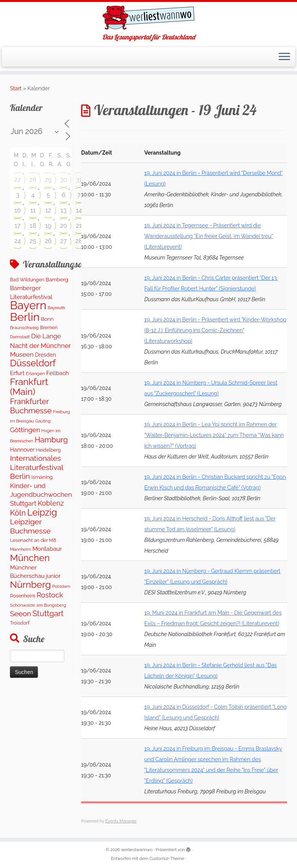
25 (33, 241)
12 (48, 210)
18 (33, 226)
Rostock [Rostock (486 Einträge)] (50, 595)
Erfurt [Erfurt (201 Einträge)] (17, 373)
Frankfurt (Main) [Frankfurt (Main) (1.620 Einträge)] (29, 387)
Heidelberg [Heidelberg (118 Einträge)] (48, 450)
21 (79, 226)
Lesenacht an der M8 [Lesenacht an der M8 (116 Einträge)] (33, 540)
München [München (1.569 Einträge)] (30, 558)
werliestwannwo (137, 850)
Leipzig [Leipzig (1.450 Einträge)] (42, 512)
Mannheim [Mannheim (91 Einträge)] (20, 549)
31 (79, 180)
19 (48, 226)
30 (64, 180)
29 (48, 180)
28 (33, 180)
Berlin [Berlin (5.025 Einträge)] (25, 317)
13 (63, 210)
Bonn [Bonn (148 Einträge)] (47, 319)
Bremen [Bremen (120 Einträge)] (49, 327)
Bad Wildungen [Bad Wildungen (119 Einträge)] (27, 280)
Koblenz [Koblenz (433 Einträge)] (51, 503)
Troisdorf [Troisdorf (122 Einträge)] (20, 623)
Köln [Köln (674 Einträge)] (18, 513)
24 (17, 241)
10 (18, 210)
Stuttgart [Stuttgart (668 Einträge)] (48, 613)
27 (18, 180)
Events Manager (121, 821)
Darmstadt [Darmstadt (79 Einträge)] (20, 337)
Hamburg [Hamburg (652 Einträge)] (51, 440)
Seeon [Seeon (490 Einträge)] (20, 613)
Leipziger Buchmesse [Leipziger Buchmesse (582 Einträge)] (30, 526)
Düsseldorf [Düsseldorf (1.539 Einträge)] (33, 363)
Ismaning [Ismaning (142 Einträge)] (42, 477)
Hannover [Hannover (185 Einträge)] (22, 449)
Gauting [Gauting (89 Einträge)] (43, 421)
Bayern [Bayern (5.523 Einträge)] (28, 305)
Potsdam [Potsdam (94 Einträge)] (61, 586)
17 (17, 226)
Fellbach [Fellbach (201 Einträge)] (58, 373)
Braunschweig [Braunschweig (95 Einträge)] (24, 328)
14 (79, 210)
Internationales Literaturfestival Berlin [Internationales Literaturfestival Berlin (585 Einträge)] (37, 467)
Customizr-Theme (167, 859)
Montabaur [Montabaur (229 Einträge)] (47, 549)
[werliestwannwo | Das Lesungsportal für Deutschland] (148, 18)
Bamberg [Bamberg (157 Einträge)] (57, 279)
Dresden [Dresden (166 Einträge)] (45, 355)
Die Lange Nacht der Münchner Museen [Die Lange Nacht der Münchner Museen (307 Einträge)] (40, 345)
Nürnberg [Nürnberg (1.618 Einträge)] (30, 585)
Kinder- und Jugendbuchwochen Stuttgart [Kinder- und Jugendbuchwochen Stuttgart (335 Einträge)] (41, 495)
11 (33, 210)
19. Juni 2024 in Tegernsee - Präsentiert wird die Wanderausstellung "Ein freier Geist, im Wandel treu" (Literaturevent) (209, 236)
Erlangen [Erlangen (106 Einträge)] (36, 374)
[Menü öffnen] (284, 57)
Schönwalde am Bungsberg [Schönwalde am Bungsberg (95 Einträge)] (38, 605)
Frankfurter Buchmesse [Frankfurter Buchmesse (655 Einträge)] (31, 406)
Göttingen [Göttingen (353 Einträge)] (25, 430)
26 (48, 241)
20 (64, 226)
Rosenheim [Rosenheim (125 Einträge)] (23, 596)
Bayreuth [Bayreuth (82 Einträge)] (56, 308)
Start (16, 88)
